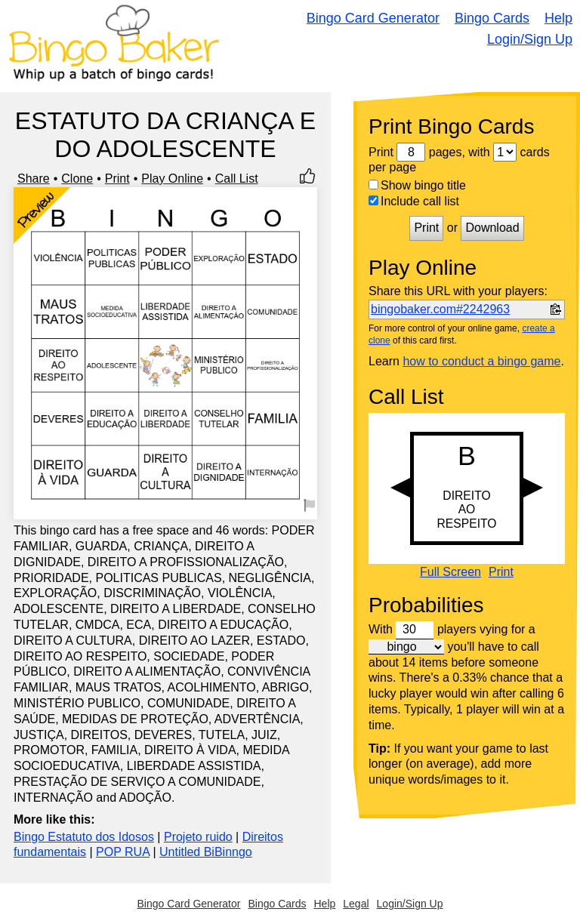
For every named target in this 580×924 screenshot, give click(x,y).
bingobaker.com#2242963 (440, 309)
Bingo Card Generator (373, 18)
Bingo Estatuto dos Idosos (84, 837)
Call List (237, 179)
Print (117, 179)
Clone (77, 179)
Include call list (414, 201)
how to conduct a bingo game (481, 361)
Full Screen (450, 572)
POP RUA (123, 852)
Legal (356, 904)
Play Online (172, 179)
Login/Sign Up (530, 39)
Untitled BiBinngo (206, 852)
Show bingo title (417, 185)
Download (492, 228)
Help (558, 18)
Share (34, 179)
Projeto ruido (198, 837)
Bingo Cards (492, 18)
